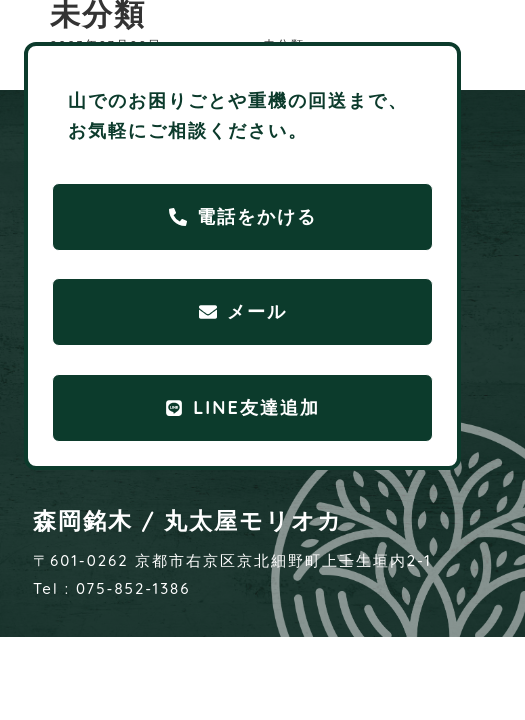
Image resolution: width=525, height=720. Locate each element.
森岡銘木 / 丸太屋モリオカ (188, 520)
